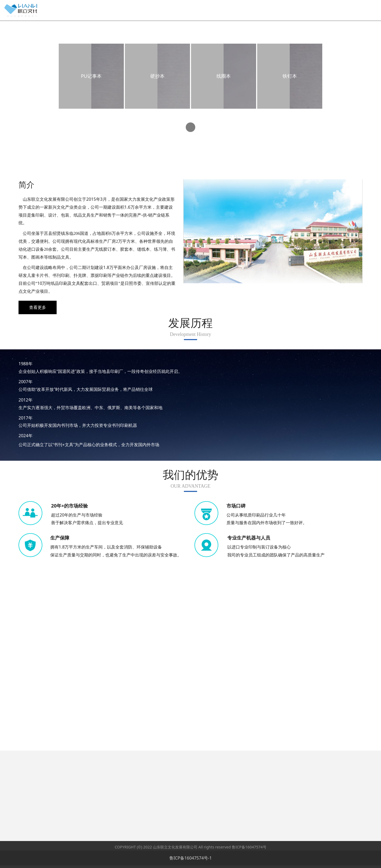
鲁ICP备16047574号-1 (191, 858)
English (362, 4)
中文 (346, 4)
